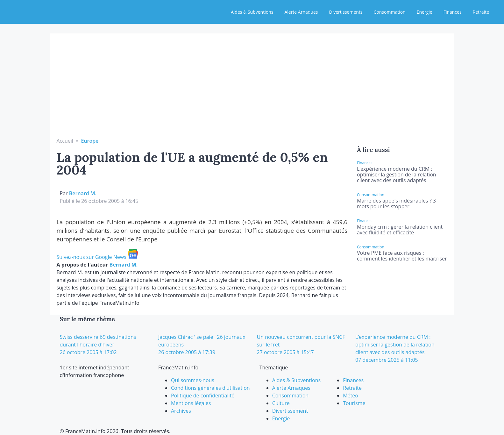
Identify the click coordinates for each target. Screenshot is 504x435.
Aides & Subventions (252, 12)
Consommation (390, 12)
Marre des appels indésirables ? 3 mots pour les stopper (396, 203)
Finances (453, 12)
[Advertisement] (252, 89)
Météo (351, 396)
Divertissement (290, 411)
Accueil (65, 141)
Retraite (481, 12)
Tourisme (354, 403)
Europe (90, 141)
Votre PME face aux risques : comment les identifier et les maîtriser (402, 256)
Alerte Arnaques (301, 12)
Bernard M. (83, 193)
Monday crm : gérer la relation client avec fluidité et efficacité (400, 230)
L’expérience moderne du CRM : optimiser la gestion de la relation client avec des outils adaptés (397, 175)
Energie (425, 12)
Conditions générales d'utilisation (210, 388)
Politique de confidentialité (203, 396)
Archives (181, 411)
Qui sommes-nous (193, 380)
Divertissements (346, 12)
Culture (281, 403)
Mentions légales (191, 403)
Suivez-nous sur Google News (97, 257)
